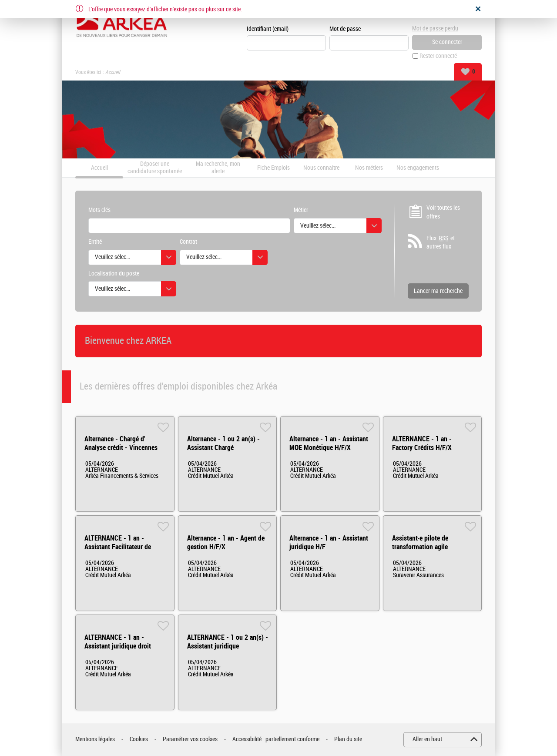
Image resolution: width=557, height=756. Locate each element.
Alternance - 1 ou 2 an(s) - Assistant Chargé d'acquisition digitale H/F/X (225, 448)
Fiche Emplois (273, 168)
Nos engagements (418, 168)
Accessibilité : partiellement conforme (276, 739)
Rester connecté (438, 56)
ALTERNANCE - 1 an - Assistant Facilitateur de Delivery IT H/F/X (118, 547)
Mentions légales (95, 739)
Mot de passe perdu (435, 29)
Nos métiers (369, 168)
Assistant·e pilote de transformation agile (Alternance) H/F (420, 547)
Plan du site (348, 739)
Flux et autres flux (441, 242)
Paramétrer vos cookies (190, 739)
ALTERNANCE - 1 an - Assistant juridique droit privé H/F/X (118, 646)
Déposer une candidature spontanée (155, 168)
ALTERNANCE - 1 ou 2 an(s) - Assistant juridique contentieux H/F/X (228, 646)
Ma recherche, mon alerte (218, 168)
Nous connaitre (321, 168)
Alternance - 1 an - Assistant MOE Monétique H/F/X (329, 443)
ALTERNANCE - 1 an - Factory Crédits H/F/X (422, 443)
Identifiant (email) (268, 29)
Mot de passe (345, 29)
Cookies (139, 739)
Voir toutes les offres (443, 212)
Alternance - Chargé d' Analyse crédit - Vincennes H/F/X (121, 448)
